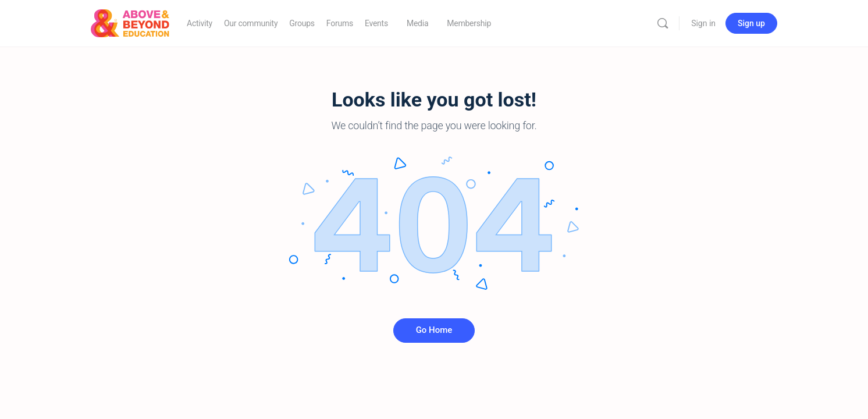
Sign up (751, 23)
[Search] (663, 23)
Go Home (434, 330)
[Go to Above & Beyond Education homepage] (130, 22)
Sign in (703, 23)
